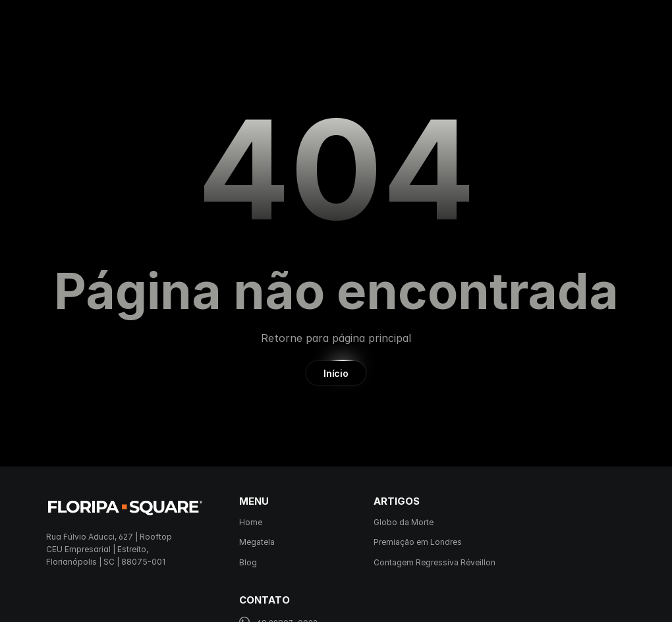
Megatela (257, 542)
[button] (336, 373)
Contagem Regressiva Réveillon (434, 562)
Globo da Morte (404, 522)
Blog (248, 562)
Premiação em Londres (418, 542)
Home (251, 522)
